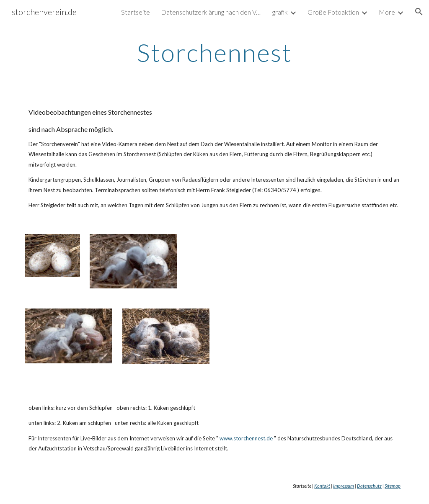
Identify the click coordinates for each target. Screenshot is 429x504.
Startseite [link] (136, 12)
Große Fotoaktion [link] (333, 12)
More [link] (387, 12)
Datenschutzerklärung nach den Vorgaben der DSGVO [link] (211, 12)
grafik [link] (280, 12)
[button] (419, 12)
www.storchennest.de (246, 438)
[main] (214, 52)
